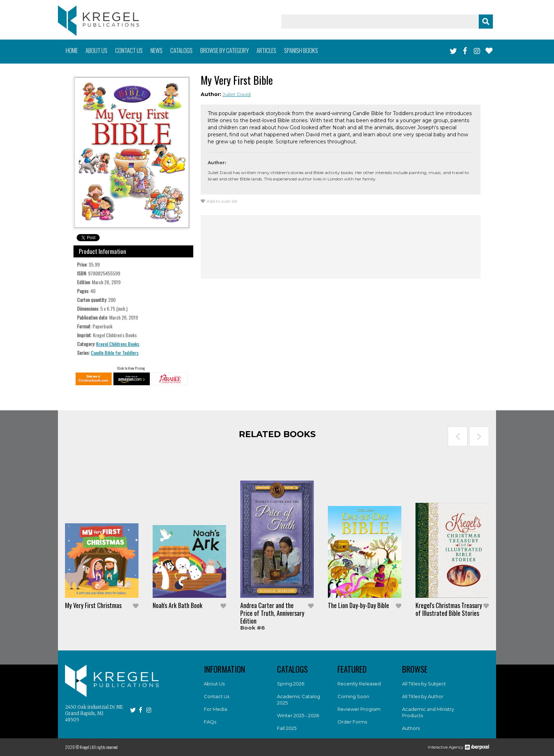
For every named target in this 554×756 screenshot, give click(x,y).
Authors (411, 728)
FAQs (210, 722)
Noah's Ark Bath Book (178, 605)
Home (72, 50)
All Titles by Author (423, 696)
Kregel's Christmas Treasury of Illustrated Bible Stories (449, 609)
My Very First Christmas (93, 605)
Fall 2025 (287, 728)
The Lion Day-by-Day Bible (358, 605)
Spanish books (301, 50)
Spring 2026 (291, 684)
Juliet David (237, 94)
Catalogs (181, 50)
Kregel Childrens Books (118, 344)
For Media (216, 709)
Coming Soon (353, 696)
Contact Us (217, 696)
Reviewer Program (359, 709)
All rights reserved (105, 747)
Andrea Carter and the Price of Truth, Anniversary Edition (272, 613)
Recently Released (359, 684)
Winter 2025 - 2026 (298, 715)
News (157, 50)
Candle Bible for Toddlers (115, 353)
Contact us (129, 50)
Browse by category (225, 50)
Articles (266, 50)
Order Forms (352, 722)
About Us (214, 684)
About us (96, 50)
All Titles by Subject (424, 684)
